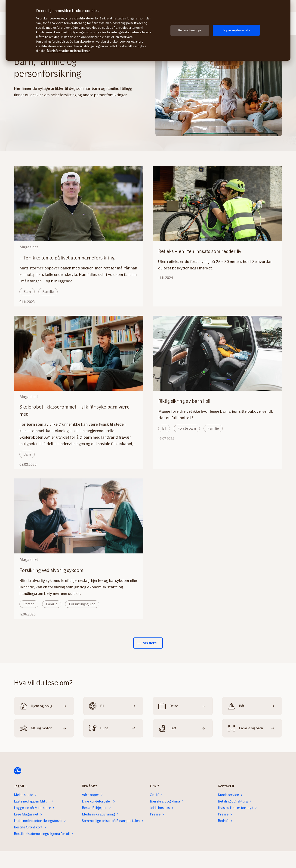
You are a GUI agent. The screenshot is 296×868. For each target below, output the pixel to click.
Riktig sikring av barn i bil (187, 401)
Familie (48, 292)
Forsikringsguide (82, 604)
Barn (27, 292)
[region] (148, 30)
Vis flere (147, 643)
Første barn (187, 428)
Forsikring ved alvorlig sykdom (54, 570)
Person (29, 604)
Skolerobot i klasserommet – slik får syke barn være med (74, 410)
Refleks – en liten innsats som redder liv (202, 251)
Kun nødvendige (190, 30)
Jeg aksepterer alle (236, 30)
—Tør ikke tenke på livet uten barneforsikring (70, 258)
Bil (164, 428)
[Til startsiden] (18, 771)
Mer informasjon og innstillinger (68, 51)
